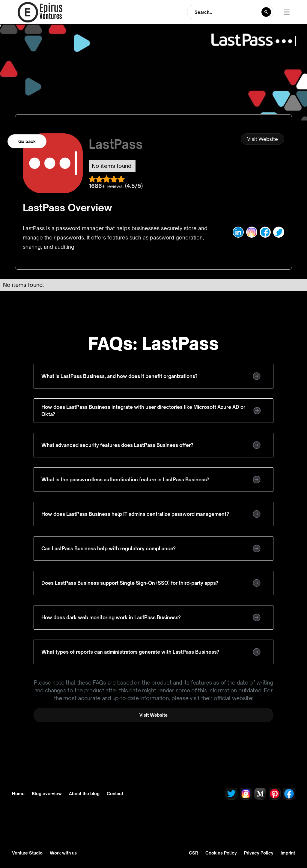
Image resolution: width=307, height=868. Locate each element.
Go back (27, 141)
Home (18, 794)
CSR (194, 853)
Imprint (288, 853)
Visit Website (262, 139)
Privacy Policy (259, 853)
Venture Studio (27, 853)
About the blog (84, 794)
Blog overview (47, 794)
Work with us (63, 853)
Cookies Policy (221, 853)
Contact (115, 794)
